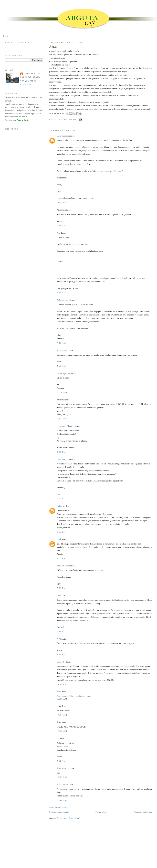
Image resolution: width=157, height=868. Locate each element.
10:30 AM (62, 392)
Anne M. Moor (63, 566)
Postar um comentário (59, 807)
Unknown (61, 506)
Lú (58, 739)
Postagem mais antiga (143, 812)
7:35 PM (61, 632)
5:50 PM (61, 499)
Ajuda (53, 47)
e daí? (59, 539)
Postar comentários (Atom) (68, 818)
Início (6, 36)
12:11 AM (62, 715)
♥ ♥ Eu (60, 639)
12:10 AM (62, 699)
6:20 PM (61, 558)
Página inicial (101, 812)
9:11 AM (61, 761)
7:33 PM (61, 588)
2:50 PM (61, 452)
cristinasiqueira (63, 459)
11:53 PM (62, 202)
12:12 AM (62, 731)
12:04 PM (62, 419)
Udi (58, 596)
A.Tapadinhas (63, 300)
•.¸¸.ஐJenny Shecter (65, 426)
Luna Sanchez (63, 136)
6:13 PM (61, 532)
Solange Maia (63, 350)
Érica (59, 692)
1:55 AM (61, 226)
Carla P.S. (61, 662)
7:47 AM (61, 343)
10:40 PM (62, 800)
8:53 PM (61, 654)
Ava (58, 233)
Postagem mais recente (59, 812)
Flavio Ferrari (63, 784)
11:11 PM (62, 684)
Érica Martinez (63, 768)
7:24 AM (61, 293)
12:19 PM (62, 777)
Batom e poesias (64, 373)
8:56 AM (61, 366)
